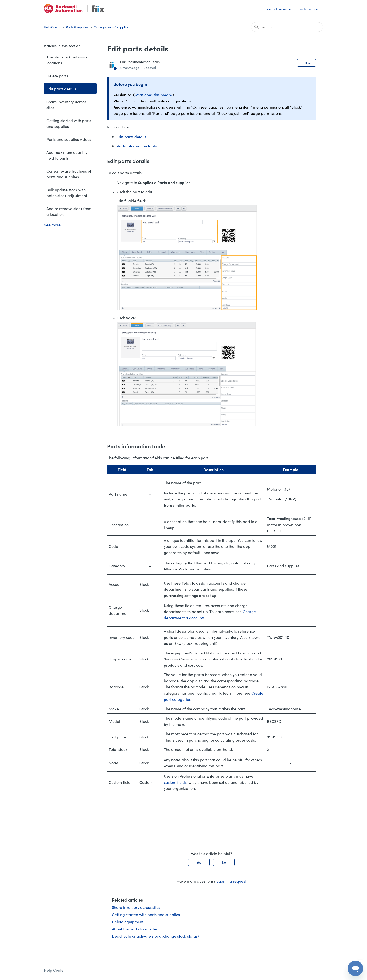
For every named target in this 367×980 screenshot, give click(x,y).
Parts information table (137, 146)
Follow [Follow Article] (307, 63)
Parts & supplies (77, 27)
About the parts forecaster (135, 929)
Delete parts (57, 76)
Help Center (52, 27)
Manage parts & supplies (111, 27)
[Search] (287, 27)
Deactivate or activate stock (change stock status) (155, 936)
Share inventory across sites (66, 104)
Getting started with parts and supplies (69, 123)
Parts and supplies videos (69, 139)
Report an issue (278, 9)
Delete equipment (128, 922)
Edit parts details (61, 89)
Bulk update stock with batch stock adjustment (67, 192)
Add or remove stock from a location (69, 211)
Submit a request (231, 881)
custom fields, (176, 782)
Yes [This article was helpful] (199, 862)
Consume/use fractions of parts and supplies (69, 174)
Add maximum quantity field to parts (67, 155)
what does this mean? (154, 95)
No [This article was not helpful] (224, 862)
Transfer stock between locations (67, 60)
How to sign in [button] (307, 9)
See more (52, 225)
